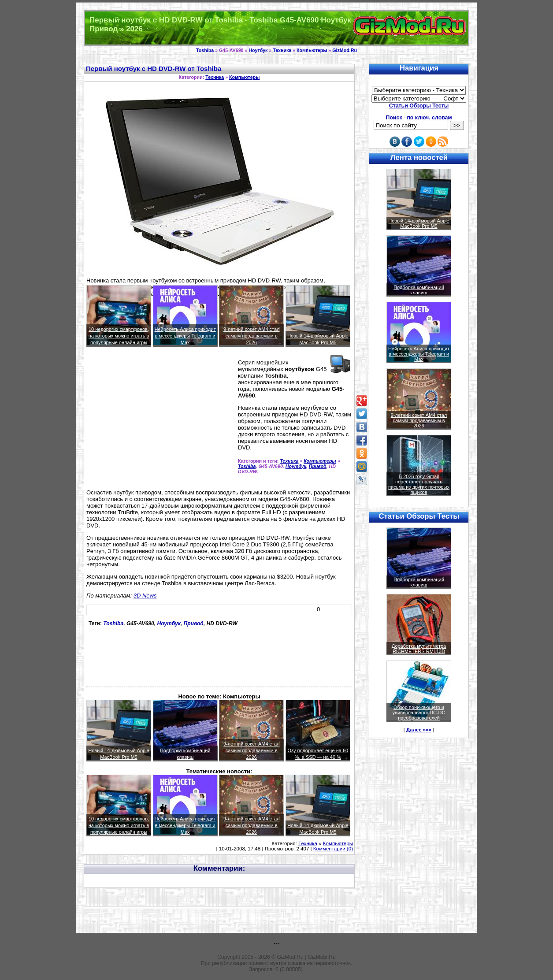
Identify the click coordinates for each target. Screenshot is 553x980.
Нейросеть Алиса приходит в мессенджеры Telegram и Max (185, 336)
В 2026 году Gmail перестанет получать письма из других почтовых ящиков (419, 484)
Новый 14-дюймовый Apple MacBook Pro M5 (419, 223)
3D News (145, 596)
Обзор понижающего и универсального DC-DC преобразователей (419, 713)
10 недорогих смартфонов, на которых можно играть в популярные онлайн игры (119, 336)
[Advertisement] (160, 422)
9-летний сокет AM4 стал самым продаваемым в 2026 (252, 336)
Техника (282, 50)
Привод (318, 466)
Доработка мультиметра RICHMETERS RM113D (419, 649)
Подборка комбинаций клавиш (419, 290)
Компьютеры (312, 50)
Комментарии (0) (333, 849)
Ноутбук (258, 50)
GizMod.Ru (345, 50)
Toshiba (205, 50)
